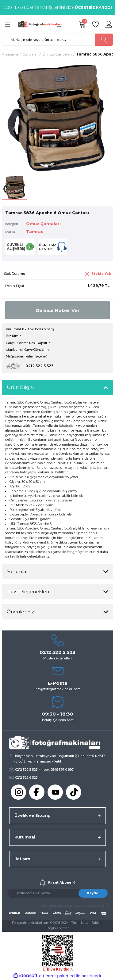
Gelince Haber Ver (58, 310)
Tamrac (35, 232)
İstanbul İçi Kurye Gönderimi (28, 350)
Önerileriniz (20, 612)
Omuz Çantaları (43, 224)
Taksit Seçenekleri (28, 592)
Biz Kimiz (13, 336)
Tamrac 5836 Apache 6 (34, 524)
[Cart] (82, 24)
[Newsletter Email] (57, 893)
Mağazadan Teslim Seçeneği (27, 356)
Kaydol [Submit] (93, 893)
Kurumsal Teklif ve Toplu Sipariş (30, 329)
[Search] (57, 40)
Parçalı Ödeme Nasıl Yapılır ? (28, 343)
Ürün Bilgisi (20, 387)
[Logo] (41, 24)
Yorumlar (17, 571)
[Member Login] (109, 24)
